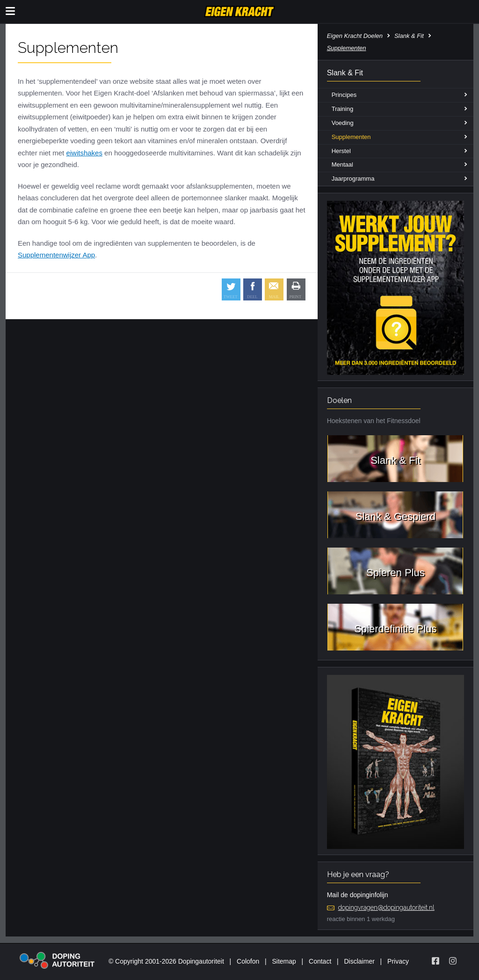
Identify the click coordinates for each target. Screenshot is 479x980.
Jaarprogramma (353, 179)
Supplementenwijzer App (56, 255)
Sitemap (284, 961)
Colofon (248, 961)
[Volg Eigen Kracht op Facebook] (435, 961)
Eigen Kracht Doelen (355, 36)
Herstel (341, 151)
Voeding (343, 123)
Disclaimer (359, 961)
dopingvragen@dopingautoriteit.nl (386, 907)
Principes (344, 95)
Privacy (398, 961)
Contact (320, 961)
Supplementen (351, 137)
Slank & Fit (409, 36)
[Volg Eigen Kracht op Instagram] (453, 961)
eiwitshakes (84, 153)
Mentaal (342, 165)
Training (342, 109)
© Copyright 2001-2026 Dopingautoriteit (166, 961)
